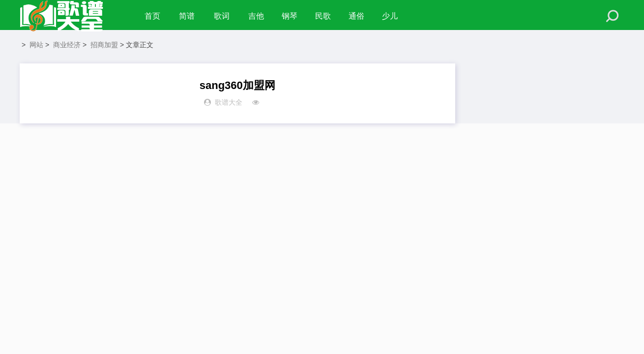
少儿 (393, 16)
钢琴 (293, 16)
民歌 (326, 16)
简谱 (188, 16)
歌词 (224, 16)
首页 (152, 16)
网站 (36, 47)
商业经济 (67, 47)
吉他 (259, 16)
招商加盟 (104, 47)
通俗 (359, 16)
